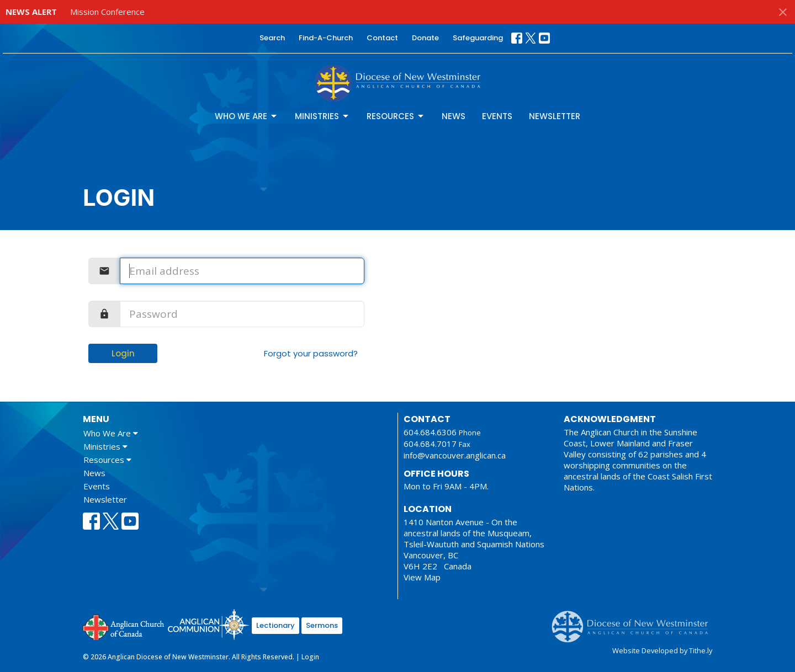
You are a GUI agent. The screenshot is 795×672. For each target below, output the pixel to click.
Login (123, 353)
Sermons (322, 625)
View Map (422, 577)
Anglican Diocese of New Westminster (634, 621)
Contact (382, 38)
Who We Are (247, 116)
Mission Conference (107, 12)
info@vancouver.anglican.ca (455, 455)
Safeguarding (478, 38)
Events (497, 116)
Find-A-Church (326, 38)
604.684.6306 (430, 432)
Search (272, 38)
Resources (396, 116)
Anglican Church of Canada (124, 626)
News (454, 116)
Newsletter (555, 116)
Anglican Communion (208, 624)
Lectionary (275, 625)
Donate (425, 38)
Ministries (322, 116)
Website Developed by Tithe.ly (662, 650)
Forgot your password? (311, 353)
